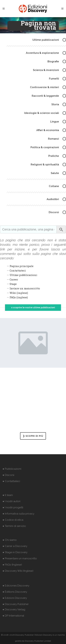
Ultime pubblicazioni (23, 275)
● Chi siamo (10, 540)
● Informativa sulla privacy (18, 514)
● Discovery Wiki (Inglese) (18, 571)
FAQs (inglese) (19, 297)
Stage (13, 284)
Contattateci (18, 270)
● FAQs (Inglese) (12, 565)
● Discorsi (8, 475)
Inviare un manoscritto (25, 288)
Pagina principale (22, 266)
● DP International (13, 616)
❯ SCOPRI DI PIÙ (33, 436)
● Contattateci (11, 481)
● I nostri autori (11, 501)
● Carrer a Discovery (15, 546)
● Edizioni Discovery (15, 598)
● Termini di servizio (14, 526)
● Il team (8, 495)
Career (14, 279)
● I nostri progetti (13, 507)
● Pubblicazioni (12, 469)
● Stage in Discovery (15, 552)
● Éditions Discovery (15, 592)
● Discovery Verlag (14, 609)
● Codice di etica (13, 520)
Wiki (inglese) (19, 293)
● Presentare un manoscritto (20, 558)
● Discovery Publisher (16, 604)
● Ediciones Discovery (16, 586)
